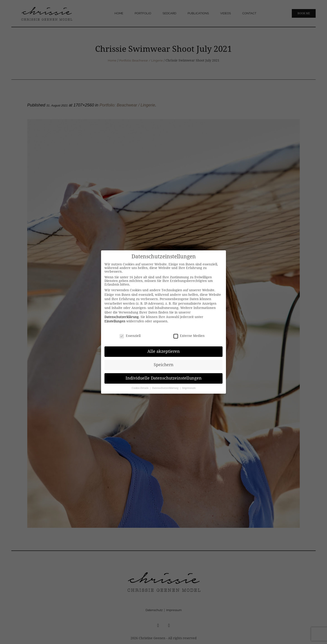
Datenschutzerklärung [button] (166, 388)
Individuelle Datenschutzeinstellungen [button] (164, 378)
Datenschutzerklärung (122, 317)
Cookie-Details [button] (140, 388)
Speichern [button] (164, 365)
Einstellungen (115, 321)
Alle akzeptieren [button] (164, 351)
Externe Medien (189, 336)
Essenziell (130, 336)
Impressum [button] (189, 388)
